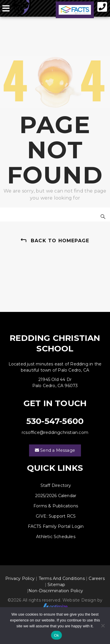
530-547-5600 (55, 421)
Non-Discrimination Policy (56, 591)
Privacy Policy (20, 578)
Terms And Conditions (62, 578)
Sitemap (56, 585)
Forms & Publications (56, 506)
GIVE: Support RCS (56, 516)
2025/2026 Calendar (56, 496)
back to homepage (60, 241)
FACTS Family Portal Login (56, 526)
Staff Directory (56, 485)
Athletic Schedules (56, 537)
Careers (97, 578)
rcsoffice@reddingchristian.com (55, 432)
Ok (56, 635)
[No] (103, 626)
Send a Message (55, 450)
